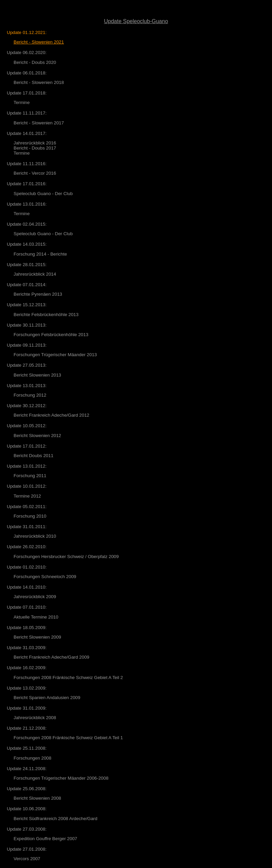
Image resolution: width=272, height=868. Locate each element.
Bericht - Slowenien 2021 (39, 42)
